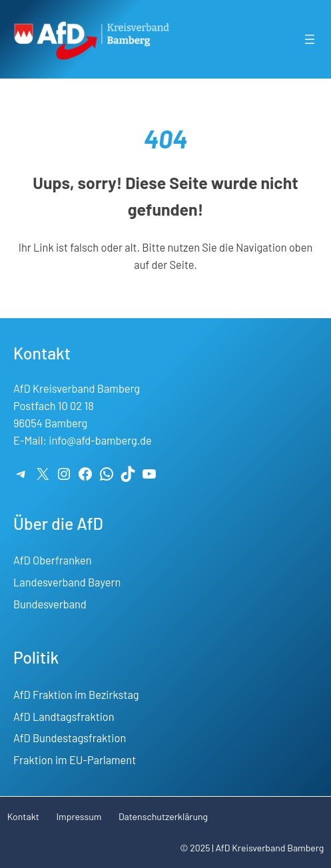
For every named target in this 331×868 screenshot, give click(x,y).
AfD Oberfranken (53, 560)
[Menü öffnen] (310, 39)
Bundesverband (50, 604)
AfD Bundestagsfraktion (70, 738)
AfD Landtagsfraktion (64, 717)
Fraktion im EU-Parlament (75, 760)
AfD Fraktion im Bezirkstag (76, 695)
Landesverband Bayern (67, 582)
